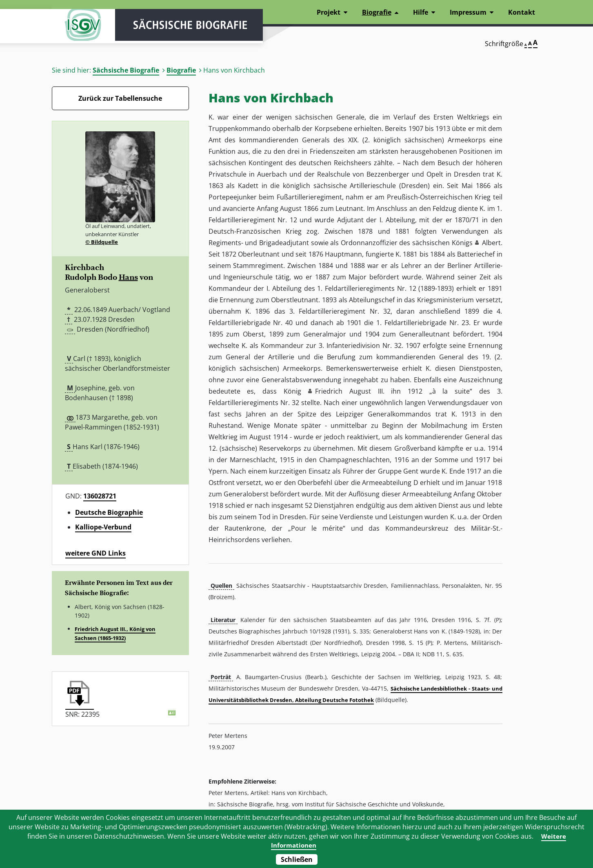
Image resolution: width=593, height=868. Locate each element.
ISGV (76, 29)
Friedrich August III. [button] (350, 391)
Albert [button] (491, 243)
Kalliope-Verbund (103, 527)
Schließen (297, 859)
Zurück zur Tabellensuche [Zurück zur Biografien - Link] (120, 98)
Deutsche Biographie (109, 512)
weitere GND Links (96, 553)
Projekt (329, 12)
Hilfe (421, 12)
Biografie (181, 70)
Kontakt (522, 12)
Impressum (468, 12)
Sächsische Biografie (126, 70)
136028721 (100, 496)
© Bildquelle (102, 242)
